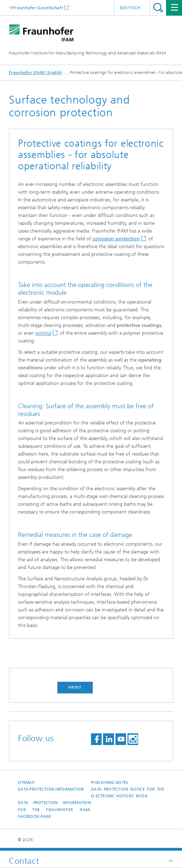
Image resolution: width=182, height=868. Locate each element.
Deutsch (130, 8)
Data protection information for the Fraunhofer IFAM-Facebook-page (54, 810)
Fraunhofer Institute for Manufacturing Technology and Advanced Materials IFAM (87, 53)
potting (43, 333)
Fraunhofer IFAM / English (36, 72)
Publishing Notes (110, 783)
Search (158, 8)
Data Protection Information (51, 789)
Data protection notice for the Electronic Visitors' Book (128, 793)
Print (75, 687)
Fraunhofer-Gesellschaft (38, 8)
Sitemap (26, 783)
